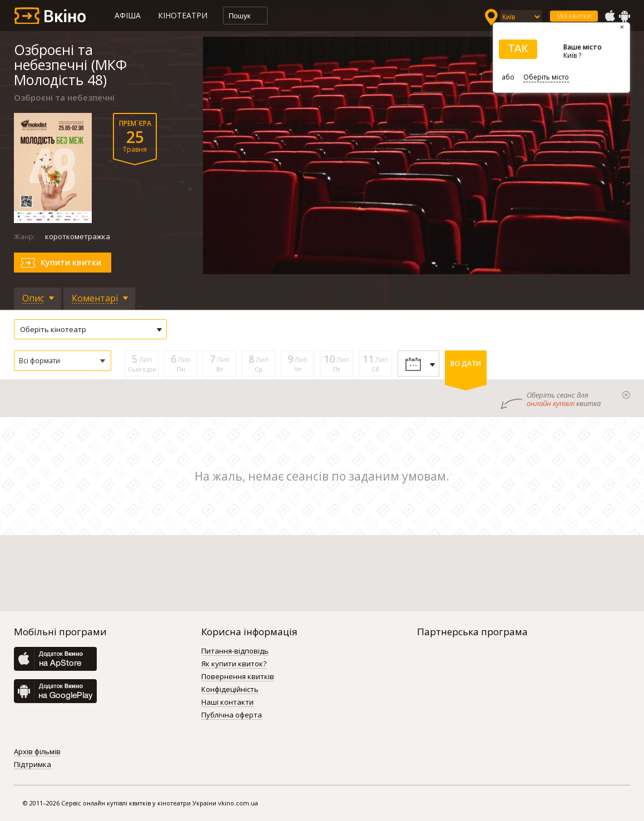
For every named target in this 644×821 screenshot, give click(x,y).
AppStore (610, 16)
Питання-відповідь (235, 651)
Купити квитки (71, 262)
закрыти (626, 395)
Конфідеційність (230, 690)
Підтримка (33, 765)
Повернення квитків (238, 677)
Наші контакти (227, 703)
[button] (63, 361)
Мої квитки (574, 16)
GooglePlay (625, 16)
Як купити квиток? (234, 664)
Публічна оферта (232, 715)
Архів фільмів (37, 752)
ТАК (518, 48)
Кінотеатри (183, 15)
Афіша (128, 15)
